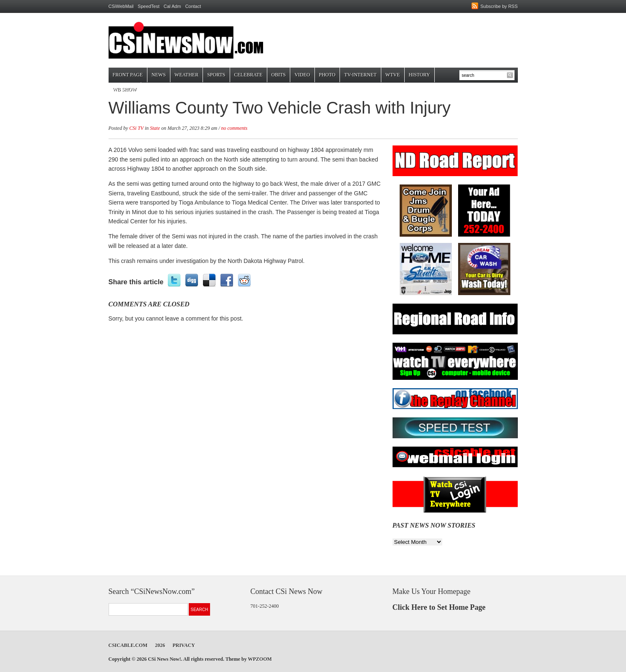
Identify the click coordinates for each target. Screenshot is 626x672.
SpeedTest (149, 6)
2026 (160, 645)
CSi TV (137, 128)
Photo (327, 75)
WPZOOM (260, 659)
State (155, 128)
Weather (186, 75)
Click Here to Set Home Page (439, 607)
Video (302, 75)
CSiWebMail (121, 6)
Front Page (128, 75)
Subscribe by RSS (499, 6)
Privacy (184, 645)
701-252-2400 (265, 606)
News (159, 75)
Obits (279, 75)
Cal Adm (172, 6)
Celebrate (248, 75)
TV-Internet (360, 75)
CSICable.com (128, 645)
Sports (216, 75)
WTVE (393, 75)
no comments (234, 128)
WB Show (125, 89)
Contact (193, 6)
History (419, 75)
